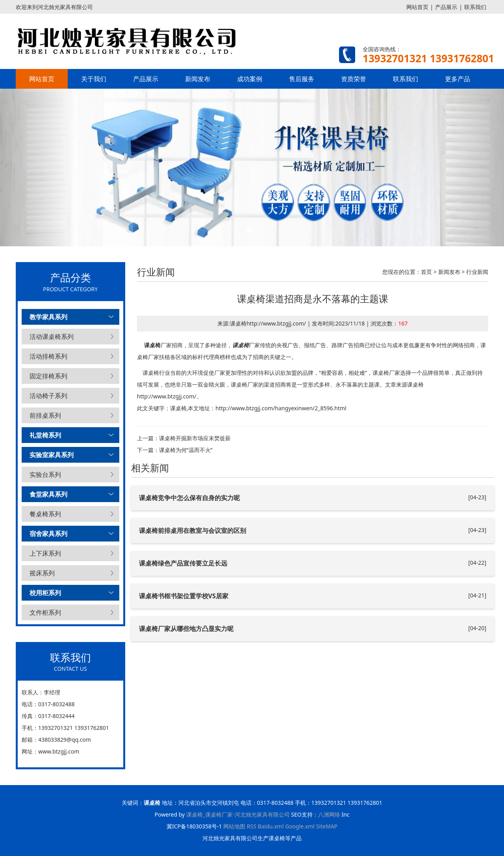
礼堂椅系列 (45, 435)
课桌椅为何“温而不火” (186, 450)
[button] (38, 167)
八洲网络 (329, 814)
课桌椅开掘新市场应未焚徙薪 (195, 438)
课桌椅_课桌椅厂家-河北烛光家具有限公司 (238, 814)
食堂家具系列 (48, 494)
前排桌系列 (45, 415)
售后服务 (302, 79)
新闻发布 (198, 79)
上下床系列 (45, 553)
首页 (426, 272)
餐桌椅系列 (45, 514)
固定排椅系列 (48, 376)
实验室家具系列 (52, 455)
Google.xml (300, 826)
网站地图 (234, 826)
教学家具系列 (48, 317)
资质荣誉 (354, 79)
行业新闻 (477, 272)
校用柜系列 (45, 593)
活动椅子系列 (48, 396)
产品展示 (446, 7)
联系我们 (475, 7)
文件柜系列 (45, 612)
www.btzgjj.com (59, 751)
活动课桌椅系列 (52, 337)
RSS (252, 826)
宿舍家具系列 (48, 534)
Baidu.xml (271, 826)
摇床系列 (42, 573)
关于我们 (94, 79)
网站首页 (417, 7)
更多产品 (458, 79)
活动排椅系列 (48, 356)
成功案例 (250, 79)
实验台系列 (45, 475)
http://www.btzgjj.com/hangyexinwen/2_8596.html (281, 408)
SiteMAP (327, 826)
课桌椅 (152, 345)
